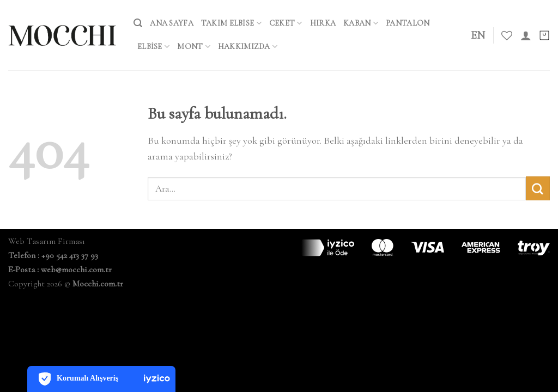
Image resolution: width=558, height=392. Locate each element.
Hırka (323, 23)
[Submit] (538, 188)
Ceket (286, 23)
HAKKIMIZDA (248, 47)
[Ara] (138, 23)
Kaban (361, 23)
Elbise (153, 47)
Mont (194, 47)
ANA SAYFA (172, 23)
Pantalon (408, 23)
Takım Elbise (231, 23)
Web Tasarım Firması (47, 241)
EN (478, 35)
